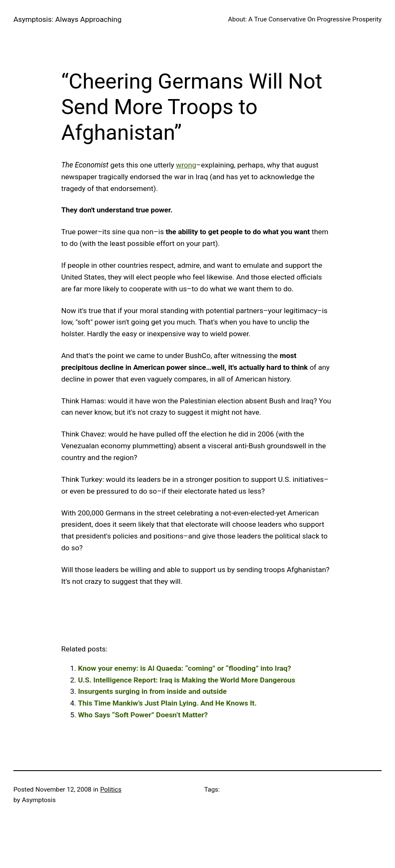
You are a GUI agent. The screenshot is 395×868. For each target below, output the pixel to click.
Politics (111, 790)
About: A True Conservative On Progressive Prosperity (305, 19)
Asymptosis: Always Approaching (68, 19)
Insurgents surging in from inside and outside (152, 691)
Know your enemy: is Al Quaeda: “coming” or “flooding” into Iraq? (185, 668)
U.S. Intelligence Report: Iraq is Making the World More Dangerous (187, 680)
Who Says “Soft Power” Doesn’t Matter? (143, 715)
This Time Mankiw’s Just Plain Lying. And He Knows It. (167, 703)
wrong (186, 165)
